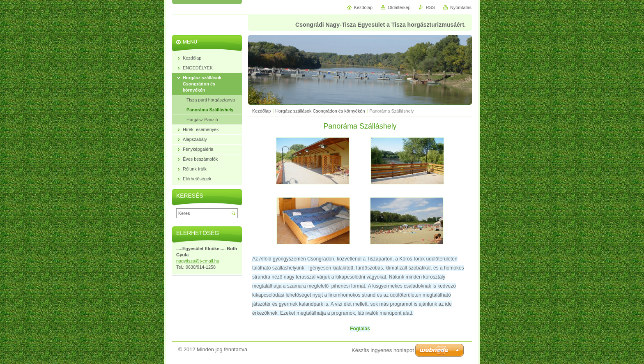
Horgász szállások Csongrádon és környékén (320, 111)
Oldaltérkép (399, 7)
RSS (430, 7)
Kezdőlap (261, 111)
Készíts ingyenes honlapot (383, 350)
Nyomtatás (461, 7)
